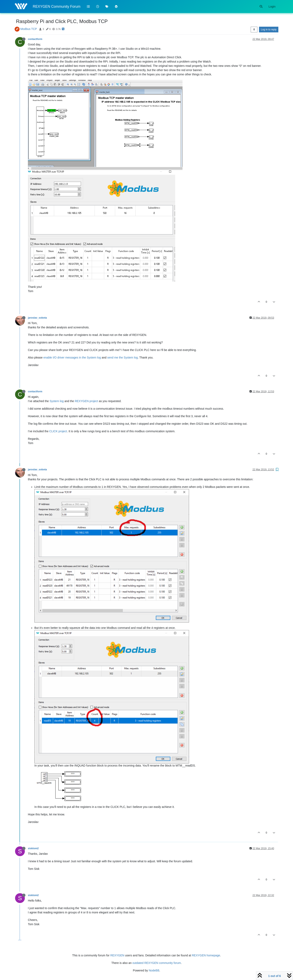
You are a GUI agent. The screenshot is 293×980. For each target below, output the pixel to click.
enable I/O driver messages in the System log (72, 357)
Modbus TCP (29, 29)
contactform (35, 39)
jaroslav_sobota (37, 318)
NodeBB (154, 970)
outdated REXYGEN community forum (157, 963)
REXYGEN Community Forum (57, 7)
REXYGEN (117, 955)
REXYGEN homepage (206, 955)
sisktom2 (33, 848)
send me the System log (122, 357)
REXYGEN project (86, 401)
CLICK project (58, 431)
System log (57, 401)
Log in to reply (269, 30)
